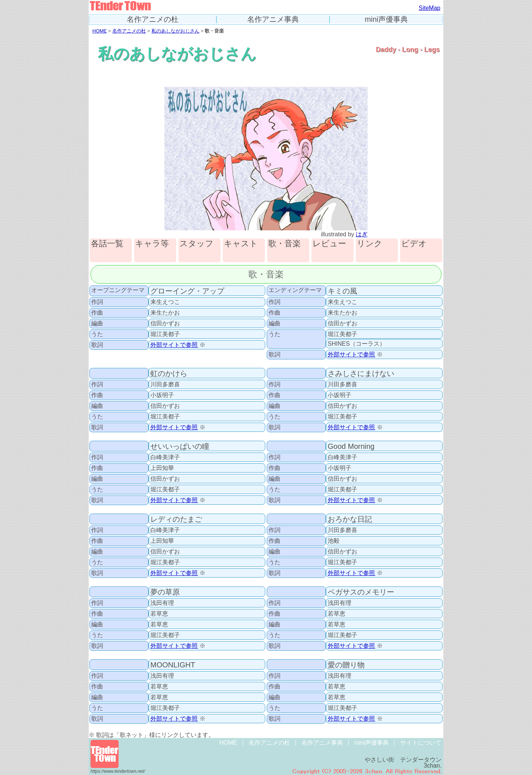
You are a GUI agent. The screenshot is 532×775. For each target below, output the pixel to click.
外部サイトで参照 (174, 345)
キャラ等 (152, 244)
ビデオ (414, 244)
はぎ (362, 234)
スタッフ (197, 244)
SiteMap (429, 8)
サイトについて (421, 743)
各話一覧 (107, 244)
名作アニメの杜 (153, 19)
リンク (370, 244)
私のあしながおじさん (175, 31)
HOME (100, 31)
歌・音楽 (284, 244)
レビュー (329, 244)
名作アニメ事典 (273, 19)
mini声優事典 (386, 19)
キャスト (241, 244)
